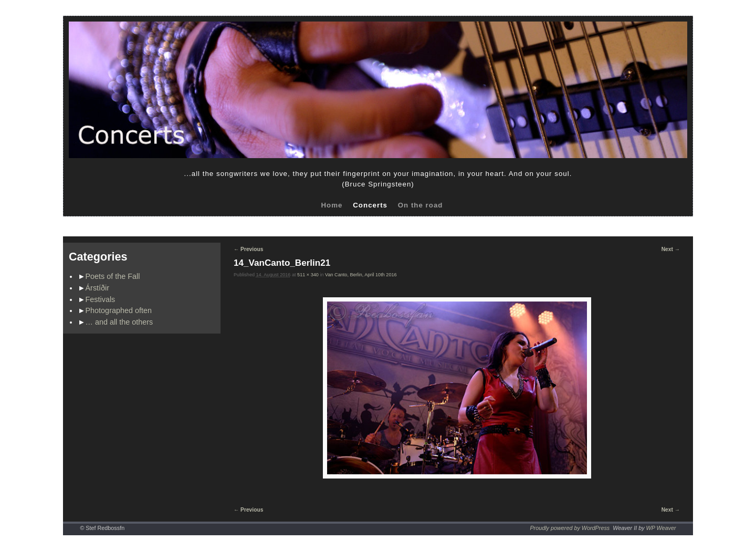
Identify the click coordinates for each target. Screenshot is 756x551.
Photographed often (119, 310)
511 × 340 (308, 275)
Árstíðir (98, 288)
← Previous (248, 249)
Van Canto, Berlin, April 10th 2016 (361, 275)
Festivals (101, 299)
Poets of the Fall (113, 276)
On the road (421, 205)
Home (332, 205)
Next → (671, 249)
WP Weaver (661, 528)
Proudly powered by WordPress (570, 528)
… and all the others (119, 322)
